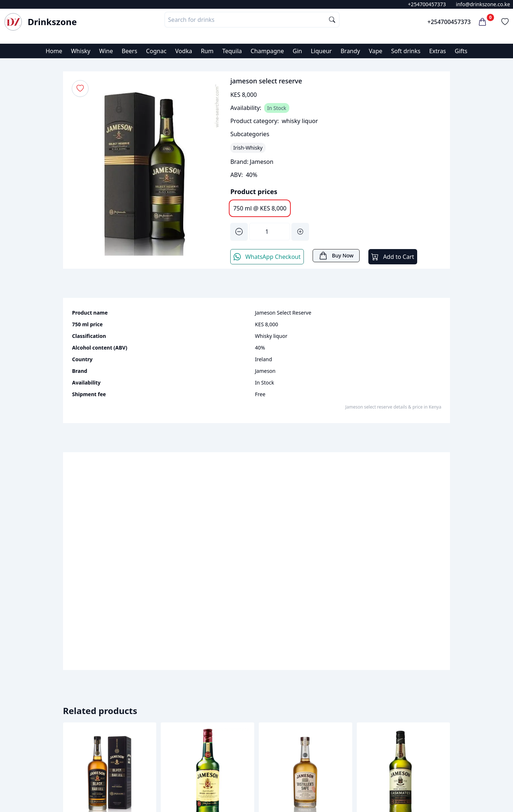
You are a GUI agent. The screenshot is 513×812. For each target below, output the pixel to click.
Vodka (184, 51)
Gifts (461, 51)
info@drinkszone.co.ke (483, 4)
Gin (297, 51)
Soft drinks (406, 51)
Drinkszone (52, 22)
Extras (438, 51)
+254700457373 (427, 4)
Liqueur (321, 51)
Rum (207, 51)
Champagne (267, 51)
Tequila (232, 51)
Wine (106, 51)
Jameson (262, 162)
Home (54, 51)
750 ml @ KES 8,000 (260, 208)
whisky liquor (300, 121)
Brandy (351, 51)
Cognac (156, 51)
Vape (375, 51)
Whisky (81, 51)
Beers (130, 51)
